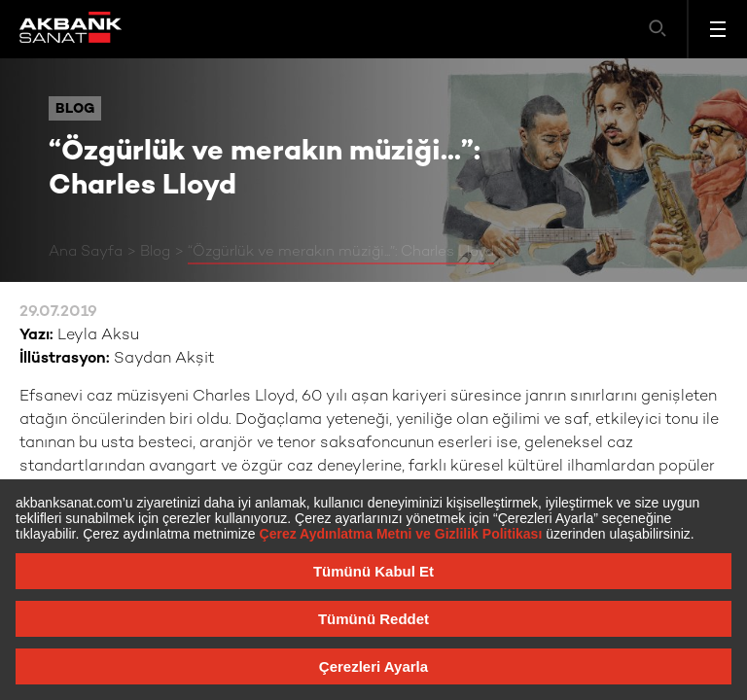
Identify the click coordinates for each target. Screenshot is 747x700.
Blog (155, 252)
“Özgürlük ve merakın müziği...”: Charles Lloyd (341, 252)
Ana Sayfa (86, 252)
